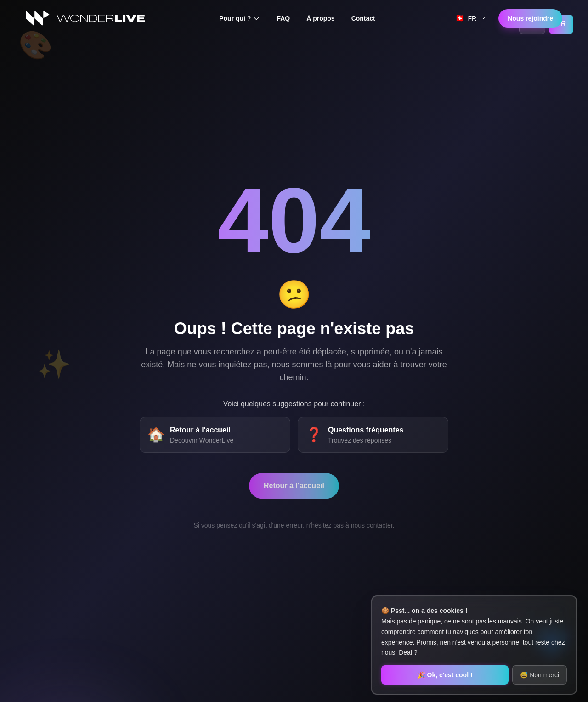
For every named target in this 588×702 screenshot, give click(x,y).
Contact (363, 18)
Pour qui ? (240, 18)
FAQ (283, 18)
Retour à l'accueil (294, 491)
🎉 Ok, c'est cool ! (445, 675)
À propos (320, 18)
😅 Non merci (540, 675)
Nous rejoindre (530, 18)
